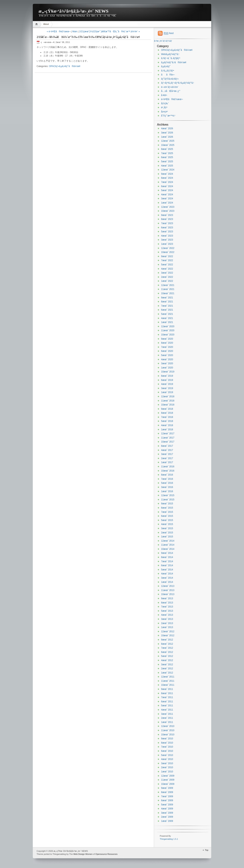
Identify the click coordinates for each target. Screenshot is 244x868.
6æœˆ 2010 (167, 751)
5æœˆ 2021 (167, 314)
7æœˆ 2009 (167, 796)
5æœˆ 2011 (167, 706)
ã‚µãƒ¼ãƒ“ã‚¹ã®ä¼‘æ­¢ (174, 62)
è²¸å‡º (164, 107)
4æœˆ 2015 (167, 524)
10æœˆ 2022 (168, 252)
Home (37, 24)
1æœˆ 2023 (167, 244)
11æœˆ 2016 (168, 467)
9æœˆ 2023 (167, 215)
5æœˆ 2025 (167, 161)
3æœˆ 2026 (167, 133)
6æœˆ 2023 (167, 228)
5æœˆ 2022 (167, 265)
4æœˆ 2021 (167, 318)
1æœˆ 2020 (167, 368)
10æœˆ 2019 (168, 372)
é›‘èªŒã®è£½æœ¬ (172, 99)
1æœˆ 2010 (167, 772)
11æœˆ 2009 (168, 780)
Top (207, 850)
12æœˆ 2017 (168, 434)
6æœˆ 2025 (167, 157)
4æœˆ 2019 (167, 384)
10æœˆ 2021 (168, 293)
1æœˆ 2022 (167, 281)
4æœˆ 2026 (167, 128)
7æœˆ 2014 (167, 561)
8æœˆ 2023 (167, 219)
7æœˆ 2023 (167, 223)
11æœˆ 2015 (168, 500)
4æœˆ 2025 (167, 166)
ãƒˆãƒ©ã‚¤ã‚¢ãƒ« (170, 79)
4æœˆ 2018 (167, 425)
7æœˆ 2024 (167, 182)
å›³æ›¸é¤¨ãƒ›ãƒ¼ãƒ (163, 41)
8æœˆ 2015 (167, 508)
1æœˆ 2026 (167, 137)
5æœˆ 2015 (167, 520)
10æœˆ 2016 (168, 471)
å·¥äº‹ (164, 95)
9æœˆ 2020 (167, 339)
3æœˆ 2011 (167, 714)
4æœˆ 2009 (167, 809)
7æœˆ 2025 (167, 153)
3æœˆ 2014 (167, 578)
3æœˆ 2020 (167, 363)
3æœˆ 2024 (167, 199)
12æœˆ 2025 (168, 141)
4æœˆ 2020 (167, 359)
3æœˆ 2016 (167, 487)
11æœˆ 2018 (168, 401)
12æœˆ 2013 (168, 586)
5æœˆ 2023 (167, 232)
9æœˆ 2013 (167, 598)
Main (75, 31)
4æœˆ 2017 (167, 450)
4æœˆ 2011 (167, 710)
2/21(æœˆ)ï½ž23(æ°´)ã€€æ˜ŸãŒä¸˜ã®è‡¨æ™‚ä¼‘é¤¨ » (109, 31)
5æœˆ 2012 (167, 656)
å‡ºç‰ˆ (165, 103)
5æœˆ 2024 (167, 190)
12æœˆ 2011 (168, 677)
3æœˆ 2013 (167, 619)
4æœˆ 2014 (167, 574)
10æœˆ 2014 (168, 549)
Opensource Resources (107, 854)
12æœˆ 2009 (168, 776)
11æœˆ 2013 (168, 590)
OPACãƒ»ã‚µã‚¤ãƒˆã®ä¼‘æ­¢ (65, 66)
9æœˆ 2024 (167, 174)
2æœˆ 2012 (167, 669)
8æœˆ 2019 (167, 376)
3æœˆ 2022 (167, 273)
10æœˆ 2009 (168, 784)
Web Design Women (83, 854)
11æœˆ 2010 (168, 730)
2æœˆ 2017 (167, 458)
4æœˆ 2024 (167, 195)
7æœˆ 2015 (167, 512)
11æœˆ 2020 (168, 330)
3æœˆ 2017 (167, 454)
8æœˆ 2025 (167, 149)
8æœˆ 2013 (167, 603)
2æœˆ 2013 (167, 623)
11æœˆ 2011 (168, 681)
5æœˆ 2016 (167, 483)
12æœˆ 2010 (168, 726)
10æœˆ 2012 (168, 635)
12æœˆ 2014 (168, 541)
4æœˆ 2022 (167, 269)
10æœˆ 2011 (168, 685)
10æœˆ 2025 (168, 145)
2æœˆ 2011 (167, 718)
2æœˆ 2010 (167, 767)
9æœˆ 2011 (167, 689)
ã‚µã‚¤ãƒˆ (166, 66)
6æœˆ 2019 (167, 380)
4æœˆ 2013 (167, 615)
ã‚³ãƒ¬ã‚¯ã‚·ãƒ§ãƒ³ (171, 58)
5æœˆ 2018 (167, 421)
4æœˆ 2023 (167, 236)
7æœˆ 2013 (167, 607)
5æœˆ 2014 (167, 570)
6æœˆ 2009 (167, 800)
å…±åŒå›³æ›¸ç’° (171, 91)
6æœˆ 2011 (167, 702)
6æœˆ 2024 (167, 186)
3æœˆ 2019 (167, 388)
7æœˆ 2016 (167, 479)
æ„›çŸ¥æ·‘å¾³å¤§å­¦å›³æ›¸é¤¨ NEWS (73, 11)
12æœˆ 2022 (168, 248)
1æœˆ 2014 (167, 582)
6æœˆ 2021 (167, 310)
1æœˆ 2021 (167, 322)
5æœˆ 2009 (167, 805)
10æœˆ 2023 (168, 211)
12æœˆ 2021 (168, 285)
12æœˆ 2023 (168, 207)
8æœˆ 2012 (167, 644)
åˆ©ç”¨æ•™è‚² (168, 116)
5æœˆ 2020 (167, 355)
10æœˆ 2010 (168, 735)
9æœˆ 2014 (167, 553)
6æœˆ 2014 (167, 565)
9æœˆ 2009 (167, 788)
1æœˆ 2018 (167, 430)
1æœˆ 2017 (167, 462)
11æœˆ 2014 (168, 545)
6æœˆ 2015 (167, 516)
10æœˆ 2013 (168, 594)
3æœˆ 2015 (167, 528)
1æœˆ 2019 (167, 392)
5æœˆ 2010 (167, 755)
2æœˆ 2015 (167, 533)
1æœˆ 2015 (167, 537)
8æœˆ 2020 (167, 343)
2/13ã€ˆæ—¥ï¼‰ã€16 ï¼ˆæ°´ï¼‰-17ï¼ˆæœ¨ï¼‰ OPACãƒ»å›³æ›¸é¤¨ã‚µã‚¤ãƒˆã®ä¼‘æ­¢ (88, 37)
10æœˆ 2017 (168, 442)
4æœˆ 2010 (167, 759)
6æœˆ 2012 (167, 652)
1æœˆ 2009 (167, 821)
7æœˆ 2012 (167, 648)
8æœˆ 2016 (167, 475)
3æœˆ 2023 (167, 240)
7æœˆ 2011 (167, 697)
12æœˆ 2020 (168, 326)
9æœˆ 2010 (167, 739)
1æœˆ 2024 (167, 203)
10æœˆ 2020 (168, 335)
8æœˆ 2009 (167, 792)
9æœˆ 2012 (167, 640)
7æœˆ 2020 (167, 347)
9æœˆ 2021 (167, 298)
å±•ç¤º (164, 112)
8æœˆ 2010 (167, 743)
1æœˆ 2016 (167, 491)
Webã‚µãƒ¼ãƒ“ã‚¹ (170, 54)
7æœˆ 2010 (167, 747)
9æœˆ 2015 (167, 504)
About (46, 24)
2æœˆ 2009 (167, 817)
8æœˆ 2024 (167, 178)
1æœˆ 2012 (167, 673)
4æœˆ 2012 (167, 660)
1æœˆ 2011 (167, 722)
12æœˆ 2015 (168, 495)
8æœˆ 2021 (167, 302)
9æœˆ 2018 (167, 409)
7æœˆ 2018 (167, 417)
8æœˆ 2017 (167, 446)
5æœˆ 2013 (167, 611)
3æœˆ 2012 (167, 665)
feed (169, 33)
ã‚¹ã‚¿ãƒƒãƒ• (168, 71)
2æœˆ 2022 (167, 277)
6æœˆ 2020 (167, 351)
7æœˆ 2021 (167, 306)
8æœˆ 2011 (167, 693)
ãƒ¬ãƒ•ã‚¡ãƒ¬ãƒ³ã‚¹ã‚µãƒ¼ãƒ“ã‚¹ (178, 83)
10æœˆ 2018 (168, 405)
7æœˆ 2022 (167, 260)
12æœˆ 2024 (168, 170)
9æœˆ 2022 (167, 256)
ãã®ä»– (168, 75)
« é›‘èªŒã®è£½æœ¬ (59, 31)
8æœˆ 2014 (167, 557)
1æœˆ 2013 (167, 627)
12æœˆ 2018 (168, 396)
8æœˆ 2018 (167, 413)
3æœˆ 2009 (167, 813)
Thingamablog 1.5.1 (169, 839)
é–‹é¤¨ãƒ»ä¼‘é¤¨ (170, 87)
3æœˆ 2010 (167, 763)
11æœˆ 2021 (168, 289)
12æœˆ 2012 (168, 631)
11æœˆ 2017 (168, 438)
